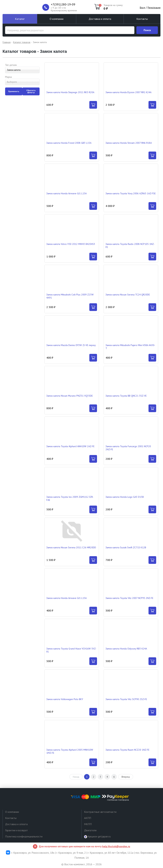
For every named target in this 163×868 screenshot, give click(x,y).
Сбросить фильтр (31, 91)
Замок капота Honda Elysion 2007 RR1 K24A (128, 92)
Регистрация (154, 8)
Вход (143, 8)
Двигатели (90, 830)
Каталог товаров (22, 42)
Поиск (147, 30)
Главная (7, 42)
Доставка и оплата (100, 19)
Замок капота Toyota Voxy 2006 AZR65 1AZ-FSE (131, 193)
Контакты (142, 19)
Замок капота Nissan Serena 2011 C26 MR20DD (71, 547)
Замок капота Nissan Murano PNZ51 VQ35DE (70, 396)
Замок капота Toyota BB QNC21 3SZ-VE (126, 396)
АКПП (88, 818)
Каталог (20, 19)
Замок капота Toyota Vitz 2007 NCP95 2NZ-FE (129, 598)
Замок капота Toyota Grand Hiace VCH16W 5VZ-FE (71, 650)
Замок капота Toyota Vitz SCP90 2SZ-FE (126, 699)
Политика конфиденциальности (24, 836)
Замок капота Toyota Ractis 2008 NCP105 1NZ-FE (130, 246)
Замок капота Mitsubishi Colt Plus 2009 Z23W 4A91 (70, 296)
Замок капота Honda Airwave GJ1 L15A (66, 193)
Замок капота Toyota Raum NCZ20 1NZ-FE (127, 750)
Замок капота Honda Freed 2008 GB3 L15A (69, 143)
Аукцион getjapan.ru (97, 836)
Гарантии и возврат (16, 830)
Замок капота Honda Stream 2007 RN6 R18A (129, 143)
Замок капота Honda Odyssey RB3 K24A (126, 649)
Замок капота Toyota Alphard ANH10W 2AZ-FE (70, 446)
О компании (57, 19)
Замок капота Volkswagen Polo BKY (65, 699)
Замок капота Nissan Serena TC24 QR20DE (128, 295)
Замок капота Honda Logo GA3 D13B (125, 497)
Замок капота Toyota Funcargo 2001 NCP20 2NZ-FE (128, 448)
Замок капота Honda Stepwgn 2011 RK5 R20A (70, 92)
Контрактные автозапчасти (100, 812)
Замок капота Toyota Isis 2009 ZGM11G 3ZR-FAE (70, 498)
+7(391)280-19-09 (63, 4)
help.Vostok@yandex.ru (116, 846)
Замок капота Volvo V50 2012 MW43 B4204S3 (71, 244)
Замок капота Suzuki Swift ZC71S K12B (126, 547)
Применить (14, 91)
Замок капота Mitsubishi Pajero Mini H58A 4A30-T (130, 347)
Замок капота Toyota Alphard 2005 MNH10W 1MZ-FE (70, 751)
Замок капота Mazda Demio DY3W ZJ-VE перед (71, 345)
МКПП (88, 824)
